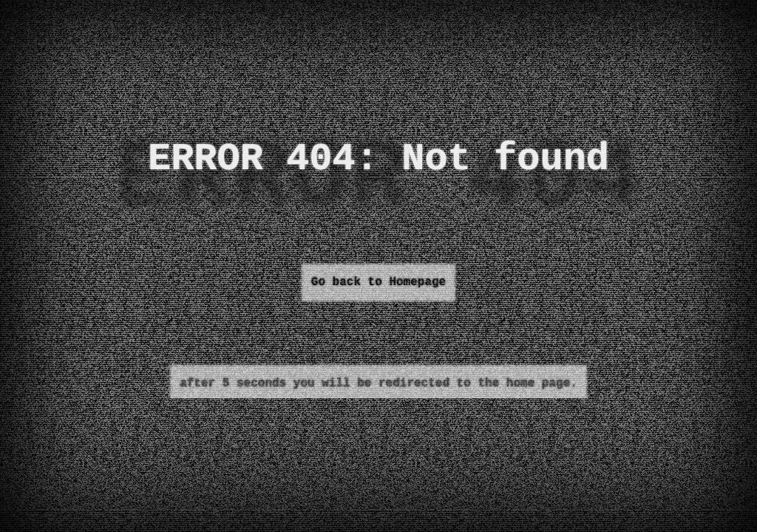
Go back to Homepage (378, 282)
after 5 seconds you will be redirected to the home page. (378, 383)
